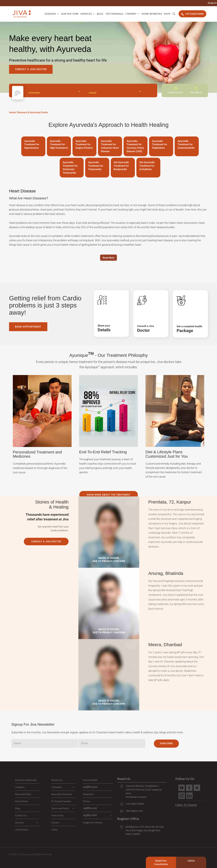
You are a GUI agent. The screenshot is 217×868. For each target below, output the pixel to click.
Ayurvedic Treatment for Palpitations (160, 145)
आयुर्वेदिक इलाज (90, 787)
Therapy (131, 14)
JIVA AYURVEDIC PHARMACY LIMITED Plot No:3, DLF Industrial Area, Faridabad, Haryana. (144, 791)
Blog (100, 14)
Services (86, 14)
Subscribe (166, 743)
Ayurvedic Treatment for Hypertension (32, 145)
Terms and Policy (60, 808)
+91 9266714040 (157, 3)
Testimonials (114, 14)
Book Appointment (28, 327)
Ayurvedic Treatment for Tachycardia (96, 166)
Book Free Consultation (161, 862)
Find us (86, 801)
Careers (55, 822)
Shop (167, 14)
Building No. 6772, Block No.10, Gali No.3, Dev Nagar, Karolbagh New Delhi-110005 (145, 830)
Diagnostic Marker (93, 822)
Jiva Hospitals (90, 780)
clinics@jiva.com (134, 811)
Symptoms (88, 794)
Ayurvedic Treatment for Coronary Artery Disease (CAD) (135, 146)
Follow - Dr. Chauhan (186, 805)
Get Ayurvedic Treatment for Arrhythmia (147, 166)
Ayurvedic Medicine (62, 794)
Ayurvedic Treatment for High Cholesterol (59, 145)
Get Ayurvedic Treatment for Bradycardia (121, 166)
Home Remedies (152, 14)
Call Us (191, 861)
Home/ (13, 112)
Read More (109, 258)
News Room (21, 801)
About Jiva (57, 780)
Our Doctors (70, 14)
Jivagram (20, 787)
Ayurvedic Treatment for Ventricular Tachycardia (70, 168)
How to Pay (57, 815)
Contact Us (21, 815)
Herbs (55, 829)
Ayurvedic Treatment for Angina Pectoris (84, 145)
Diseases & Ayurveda (26, 780)
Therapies (56, 787)
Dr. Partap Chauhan (61, 801)
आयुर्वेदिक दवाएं (90, 808)
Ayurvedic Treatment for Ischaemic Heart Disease (110, 146)
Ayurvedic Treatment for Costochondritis (186, 145)
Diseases (50, 14)
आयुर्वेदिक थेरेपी (90, 815)
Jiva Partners (22, 829)
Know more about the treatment (109, 495)
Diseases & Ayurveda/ (29, 112)
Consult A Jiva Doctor (31, 69)
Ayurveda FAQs (23, 794)
